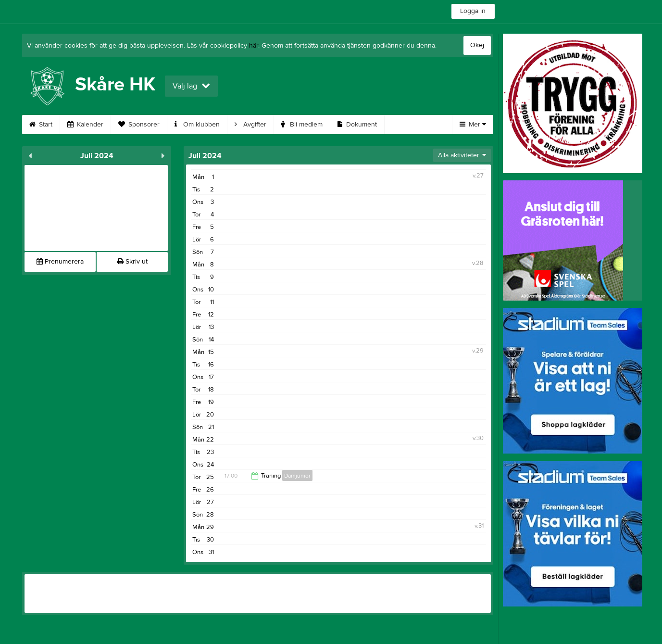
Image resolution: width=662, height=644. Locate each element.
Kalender (85, 125)
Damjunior (297, 476)
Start (41, 125)
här (254, 46)
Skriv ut (132, 262)
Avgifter (250, 125)
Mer (473, 125)
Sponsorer (139, 125)
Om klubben (197, 125)
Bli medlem (302, 125)
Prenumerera (60, 262)
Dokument (357, 125)
